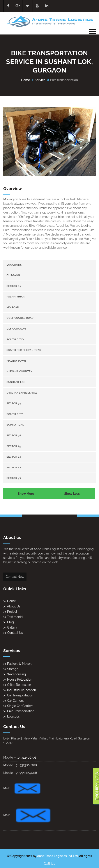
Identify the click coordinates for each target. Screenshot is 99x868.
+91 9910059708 (26, 773)
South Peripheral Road (24, 350)
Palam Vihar (16, 297)
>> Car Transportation (18, 695)
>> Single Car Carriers (18, 706)
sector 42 (14, 468)
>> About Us (12, 606)
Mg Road (13, 307)
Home (26, 80)
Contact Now (15, 577)
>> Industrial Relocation (20, 690)
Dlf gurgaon (16, 329)
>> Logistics (11, 716)
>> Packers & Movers (18, 664)
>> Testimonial (13, 617)
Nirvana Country (19, 371)
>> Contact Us (13, 633)
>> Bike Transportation (19, 711)
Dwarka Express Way (22, 393)
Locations (14, 265)
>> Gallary (10, 627)
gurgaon (13, 275)
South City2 (15, 339)
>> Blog (9, 622)
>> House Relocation (18, 680)
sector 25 (14, 446)
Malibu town (16, 361)
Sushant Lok (16, 382)
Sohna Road (15, 425)
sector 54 (14, 403)
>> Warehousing (15, 674)
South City (15, 414)
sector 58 (14, 435)
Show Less (72, 494)
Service (40, 80)
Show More (26, 494)
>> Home (10, 601)
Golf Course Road (20, 318)
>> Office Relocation (17, 685)
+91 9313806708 (25, 765)
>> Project (10, 612)
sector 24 (14, 457)
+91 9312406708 (25, 757)
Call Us (49, 863)
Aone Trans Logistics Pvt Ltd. (58, 856)
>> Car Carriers (13, 701)
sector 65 (14, 286)
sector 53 (14, 478)
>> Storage (11, 669)
